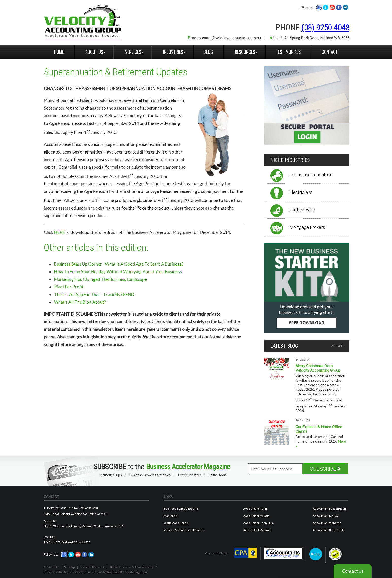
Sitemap (69, 567)
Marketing (171, 516)
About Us (94, 52)
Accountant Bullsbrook (328, 530)
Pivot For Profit (69, 287)
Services (133, 52)
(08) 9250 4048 (325, 28)
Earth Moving (302, 210)
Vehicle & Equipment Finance (184, 530)
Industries (173, 52)
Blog (208, 52)
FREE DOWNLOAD (306, 323)
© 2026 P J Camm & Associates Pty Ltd (134, 567)
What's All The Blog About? (80, 302)
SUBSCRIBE (325, 469)
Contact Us (51, 567)
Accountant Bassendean (329, 509)
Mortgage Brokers (307, 227)
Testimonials (288, 52)
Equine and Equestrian (311, 175)
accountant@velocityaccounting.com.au (227, 38)
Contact (330, 52)
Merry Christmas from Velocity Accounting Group (318, 368)
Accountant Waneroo (327, 523)
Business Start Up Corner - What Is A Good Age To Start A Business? (119, 264)
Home (59, 52)
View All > (337, 346)
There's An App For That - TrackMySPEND (94, 294)
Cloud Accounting (176, 523)
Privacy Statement (92, 567)
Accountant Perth (255, 509)
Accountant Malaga (256, 516)
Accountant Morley (326, 516)
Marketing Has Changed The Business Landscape (100, 279)
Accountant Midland (257, 530)
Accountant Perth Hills (259, 523)
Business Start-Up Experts (181, 509)
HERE (59, 232)
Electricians (301, 192)
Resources (245, 52)
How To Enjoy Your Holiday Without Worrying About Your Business (118, 272)
